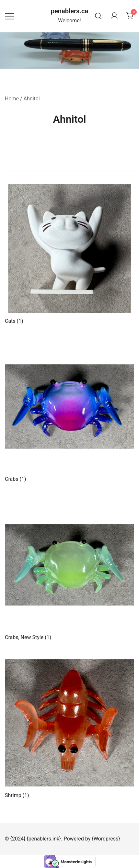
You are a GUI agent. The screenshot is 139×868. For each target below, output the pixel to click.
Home (12, 99)
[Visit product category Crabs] (69, 412)
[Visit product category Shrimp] (69, 728)
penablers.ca (69, 11)
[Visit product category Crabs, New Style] (69, 570)
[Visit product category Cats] (69, 254)
